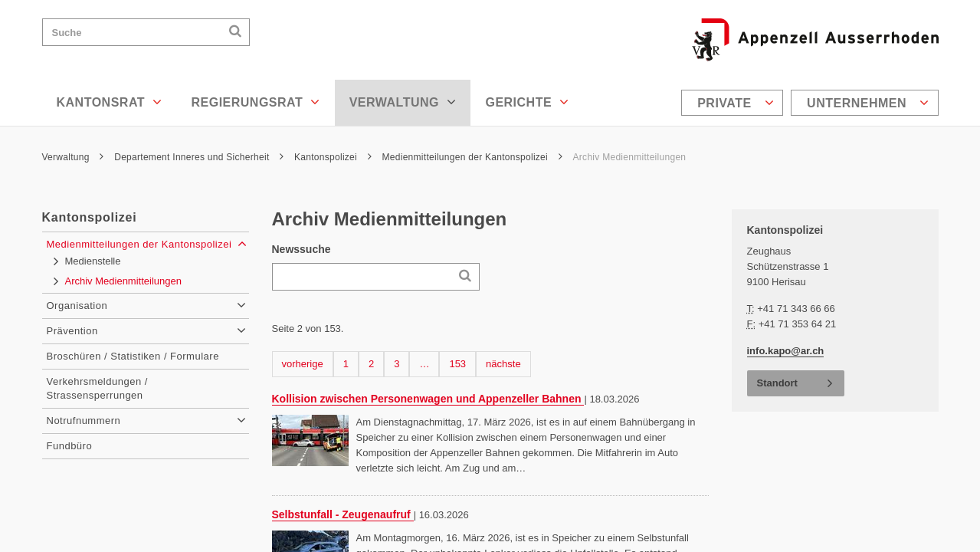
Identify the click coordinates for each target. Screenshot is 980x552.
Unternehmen (868, 103)
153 (460, 363)
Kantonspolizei (333, 157)
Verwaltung (403, 102)
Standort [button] (777, 383)
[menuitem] (734, 103)
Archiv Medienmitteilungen (630, 157)
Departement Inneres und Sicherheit (199, 157)
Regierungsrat (255, 102)
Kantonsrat (110, 102)
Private (736, 103)
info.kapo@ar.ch (786, 351)
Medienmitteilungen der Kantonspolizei (472, 157)
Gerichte (527, 102)
